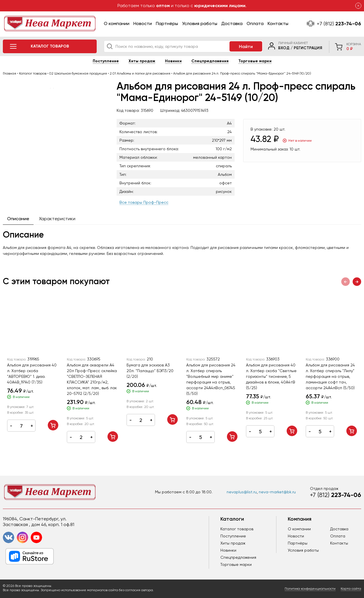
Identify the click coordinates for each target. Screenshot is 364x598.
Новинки (173, 61)
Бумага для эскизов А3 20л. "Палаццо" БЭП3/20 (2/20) (150, 371)
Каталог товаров (237, 529)
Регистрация (308, 48)
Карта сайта (351, 589)
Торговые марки (255, 61)
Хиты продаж (142, 61)
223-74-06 (339, 24)
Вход (284, 48)
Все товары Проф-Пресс (144, 202)
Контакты (278, 23)
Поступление (106, 61)
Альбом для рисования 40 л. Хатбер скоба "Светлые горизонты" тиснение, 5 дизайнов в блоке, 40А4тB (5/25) (271, 376)
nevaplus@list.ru (242, 492)
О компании (117, 23)
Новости (143, 23)
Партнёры (167, 23)
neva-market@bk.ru (277, 492)
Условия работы (200, 23)
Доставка (232, 23)
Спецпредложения (210, 61)
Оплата (255, 23)
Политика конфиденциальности (310, 589)
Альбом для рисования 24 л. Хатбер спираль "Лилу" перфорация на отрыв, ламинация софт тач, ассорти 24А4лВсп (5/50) (330, 376)
